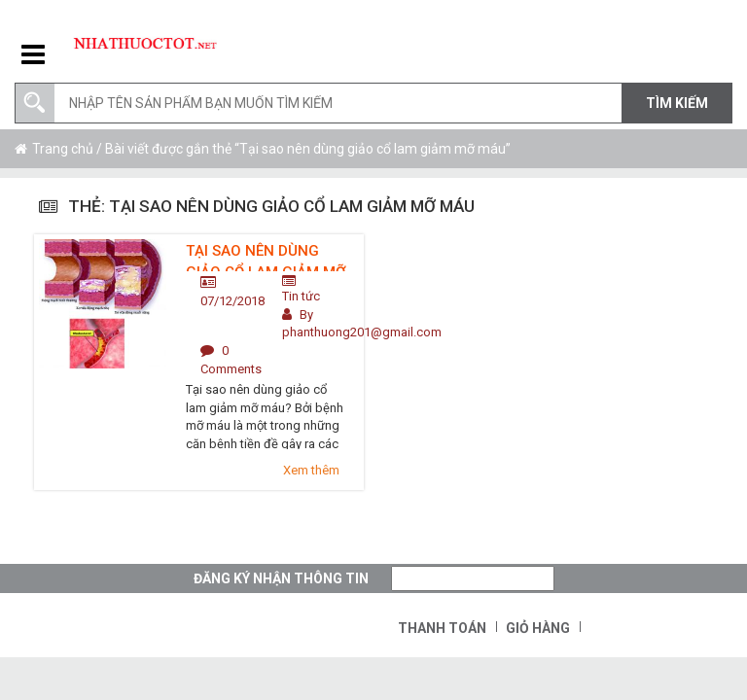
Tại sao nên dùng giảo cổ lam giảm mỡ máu (266, 257)
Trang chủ (63, 149)
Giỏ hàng (538, 628)
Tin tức (301, 296)
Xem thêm (311, 470)
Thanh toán (442, 628)
